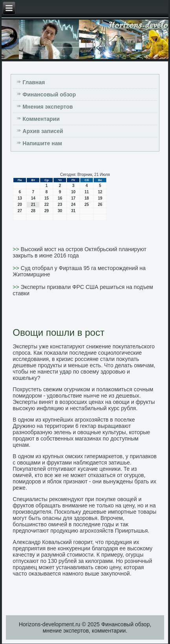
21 (33, 204)
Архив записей (43, 131)
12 (100, 192)
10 (73, 192)
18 (87, 198)
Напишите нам (42, 143)
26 (100, 204)
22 (47, 204)
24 (73, 204)
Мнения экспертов (48, 107)
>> (17, 249)
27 (20, 211)
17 (73, 198)
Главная (34, 82)
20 (20, 204)
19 (100, 198)
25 (87, 204)
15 (47, 198)
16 (60, 198)
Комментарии (41, 119)
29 (47, 211)
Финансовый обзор (49, 94)
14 (33, 198)
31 (73, 211)
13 (20, 198)
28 (33, 211)
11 (87, 192)
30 (60, 211)
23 (60, 204)
